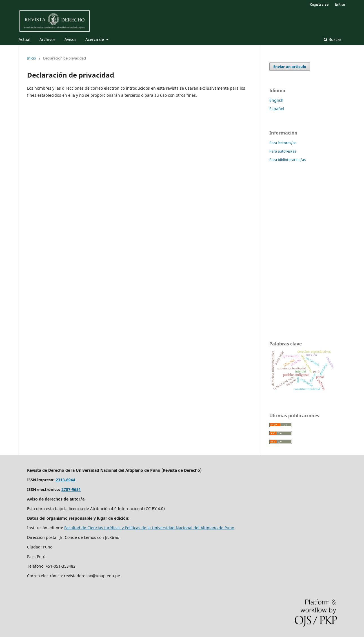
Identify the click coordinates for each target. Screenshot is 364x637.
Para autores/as (283, 151)
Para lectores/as (283, 143)
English (276, 100)
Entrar (340, 4)
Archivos (47, 39)
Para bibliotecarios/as (288, 160)
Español (277, 109)
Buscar (333, 39)
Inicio (32, 58)
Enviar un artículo (290, 67)
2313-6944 (66, 480)
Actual (25, 39)
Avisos (70, 39)
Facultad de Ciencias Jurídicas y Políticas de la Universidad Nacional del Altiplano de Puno (149, 528)
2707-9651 (71, 489)
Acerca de (95, 39)
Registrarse (319, 4)
